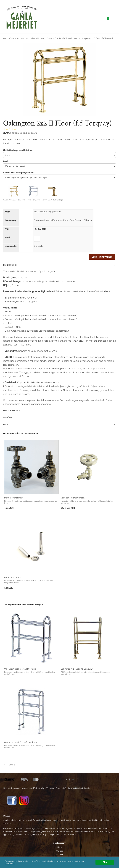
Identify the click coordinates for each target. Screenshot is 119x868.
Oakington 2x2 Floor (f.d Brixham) (20, 669)
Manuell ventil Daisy (14, 498)
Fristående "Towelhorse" (66, 38)
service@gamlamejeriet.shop (20, 788)
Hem (5, 38)
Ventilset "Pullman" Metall (73, 498)
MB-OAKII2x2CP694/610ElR (47, 212)
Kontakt (59, 855)
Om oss (60, 851)
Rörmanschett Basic (14, 578)
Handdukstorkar (28, 38)
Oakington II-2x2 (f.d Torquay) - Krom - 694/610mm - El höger (63, 220)
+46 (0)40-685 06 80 (46, 788)
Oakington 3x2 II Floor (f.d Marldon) (21, 742)
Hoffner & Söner (45, 38)
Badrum (14, 38)
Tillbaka (9, 765)
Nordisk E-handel (83, 788)
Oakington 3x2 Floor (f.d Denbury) (77, 669)
